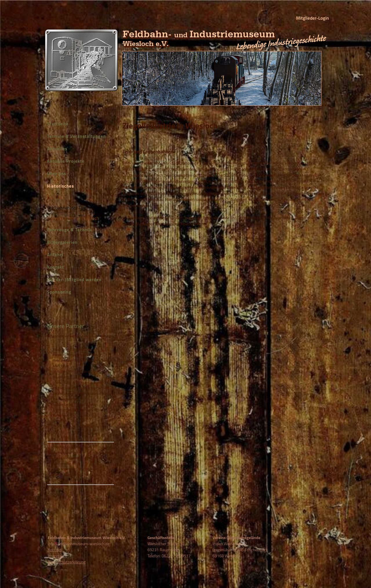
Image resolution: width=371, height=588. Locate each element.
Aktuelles (57, 149)
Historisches (61, 186)
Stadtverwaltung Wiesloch (72, 349)
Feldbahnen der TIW (67, 208)
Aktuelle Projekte (66, 161)
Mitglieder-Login (313, 18)
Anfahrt (56, 255)
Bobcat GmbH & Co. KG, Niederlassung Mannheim (81, 363)
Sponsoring (59, 292)
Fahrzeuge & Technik (69, 230)
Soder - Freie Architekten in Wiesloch (80, 382)
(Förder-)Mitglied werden (74, 280)
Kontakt (56, 267)
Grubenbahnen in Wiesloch (73, 218)
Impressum (57, 556)
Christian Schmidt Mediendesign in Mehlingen (78, 413)
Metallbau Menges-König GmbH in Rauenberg (78, 374)
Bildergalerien (62, 242)
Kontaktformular (59, 463)
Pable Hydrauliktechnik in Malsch (77, 355)
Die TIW (55, 197)
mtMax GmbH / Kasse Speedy (75, 404)
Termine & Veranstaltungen (77, 136)
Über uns (57, 174)
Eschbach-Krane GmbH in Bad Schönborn (83, 388)
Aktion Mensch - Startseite (73, 426)
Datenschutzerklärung (67, 562)
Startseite (58, 124)
